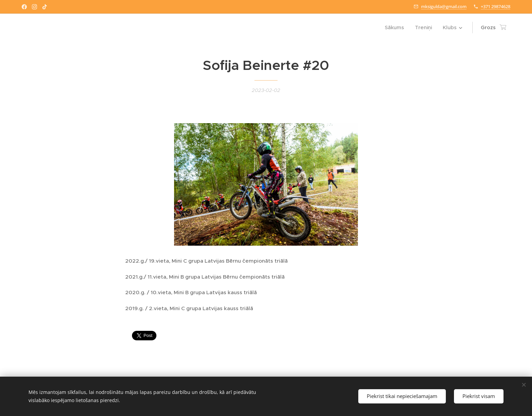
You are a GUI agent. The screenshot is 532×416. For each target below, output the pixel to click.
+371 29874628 (496, 6)
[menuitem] (396, 27)
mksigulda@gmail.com (444, 6)
